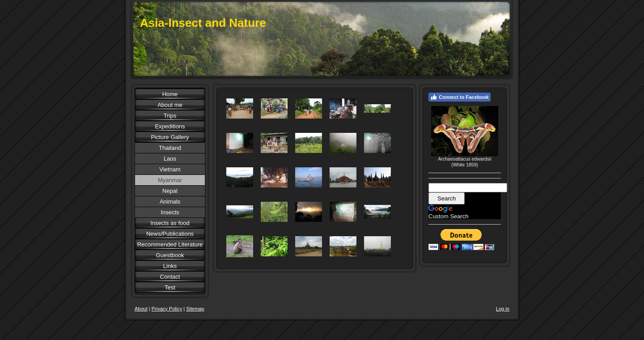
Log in (503, 309)
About (141, 309)
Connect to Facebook (460, 97)
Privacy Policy (167, 309)
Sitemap (195, 309)
